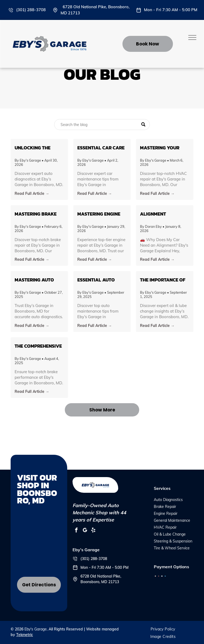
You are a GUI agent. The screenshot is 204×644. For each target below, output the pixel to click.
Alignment (153, 214)
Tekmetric (25, 635)
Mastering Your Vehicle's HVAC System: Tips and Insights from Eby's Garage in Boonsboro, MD (164, 148)
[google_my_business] (85, 531)
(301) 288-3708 (31, 10)
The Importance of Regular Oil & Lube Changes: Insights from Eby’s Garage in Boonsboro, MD (163, 280)
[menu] (192, 37)
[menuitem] (163, 629)
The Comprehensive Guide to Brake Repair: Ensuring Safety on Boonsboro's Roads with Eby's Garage (39, 346)
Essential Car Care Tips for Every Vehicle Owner (101, 148)
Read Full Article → (32, 193)
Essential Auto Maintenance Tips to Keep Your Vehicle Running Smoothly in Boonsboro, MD (99, 280)
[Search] (102, 125)
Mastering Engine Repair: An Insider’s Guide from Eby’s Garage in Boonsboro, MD (101, 214)
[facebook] (76, 531)
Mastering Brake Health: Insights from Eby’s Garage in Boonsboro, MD (38, 214)
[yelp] (93, 531)
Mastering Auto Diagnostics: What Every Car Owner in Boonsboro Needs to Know (39, 280)
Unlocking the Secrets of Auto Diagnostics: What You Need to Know (37, 148)
